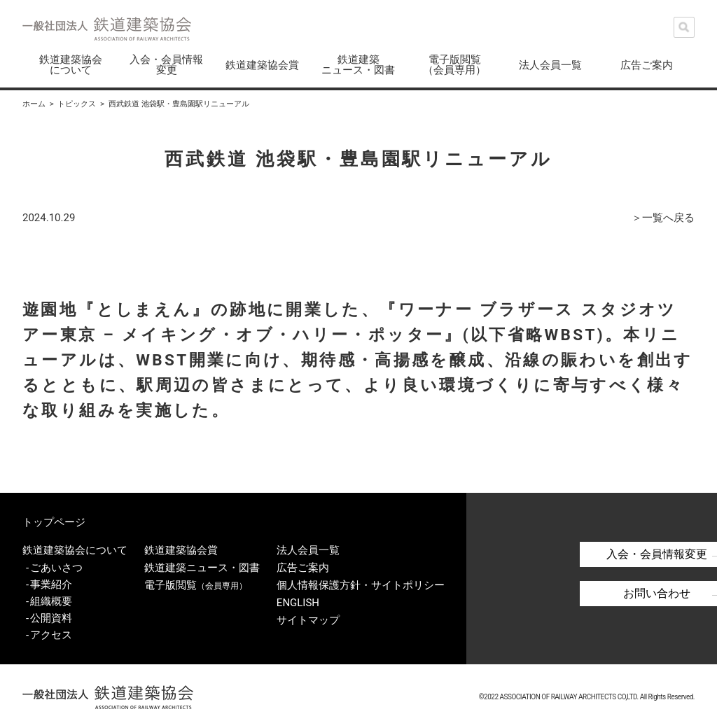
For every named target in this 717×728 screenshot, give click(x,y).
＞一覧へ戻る (663, 218)
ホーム (34, 104)
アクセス (51, 633)
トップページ (54, 521)
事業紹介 (51, 582)
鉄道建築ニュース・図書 (358, 65)
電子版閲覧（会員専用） (454, 65)
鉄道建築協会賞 (262, 65)
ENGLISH (297, 599)
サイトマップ (307, 616)
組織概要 (51, 599)
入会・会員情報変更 (166, 65)
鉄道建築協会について (71, 65)
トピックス (77, 104)
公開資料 (51, 616)
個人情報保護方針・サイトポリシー (360, 582)
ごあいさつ (56, 566)
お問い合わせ (618, 592)
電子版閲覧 (196, 582)
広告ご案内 (647, 65)
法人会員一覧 (550, 65)
